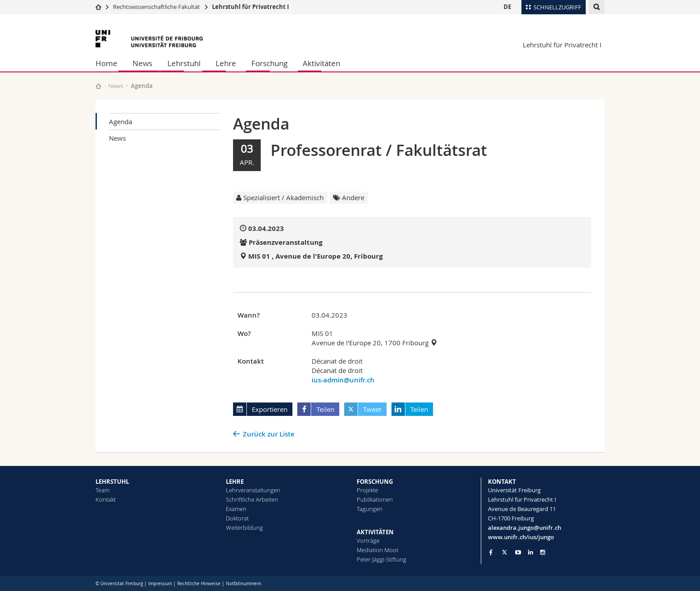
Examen (236, 509)
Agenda (121, 122)
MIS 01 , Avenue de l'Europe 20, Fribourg (315, 256)
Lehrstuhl (184, 63)
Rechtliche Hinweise (199, 584)
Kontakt (106, 499)
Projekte (367, 490)
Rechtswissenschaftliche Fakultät (157, 7)
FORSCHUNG (375, 482)
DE (507, 7)
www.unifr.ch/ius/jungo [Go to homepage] (521, 537)
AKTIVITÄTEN (375, 532)
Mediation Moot (377, 550)
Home (106, 63)
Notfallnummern (244, 584)
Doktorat (237, 518)
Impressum (160, 584)
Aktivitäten (321, 63)
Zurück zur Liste (269, 434)
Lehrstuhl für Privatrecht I (250, 7)
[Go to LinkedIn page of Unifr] (531, 552)
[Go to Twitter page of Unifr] (504, 552)
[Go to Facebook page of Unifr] (491, 552)
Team (102, 490)
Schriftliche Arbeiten (252, 499)
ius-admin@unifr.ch (343, 380)
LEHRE (235, 482)
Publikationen (375, 499)
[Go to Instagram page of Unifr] (543, 552)
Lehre (226, 63)
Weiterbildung (244, 528)
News (142, 63)
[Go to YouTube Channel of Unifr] (518, 552)
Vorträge (368, 541)
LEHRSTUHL (112, 482)
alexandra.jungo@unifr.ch (525, 528)
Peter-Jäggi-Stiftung (381, 559)
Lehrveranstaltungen (253, 490)
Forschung (269, 63)
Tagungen (370, 509)
